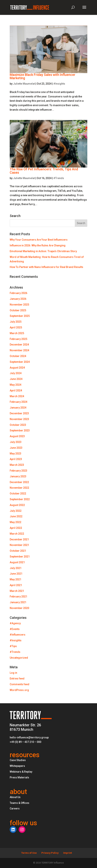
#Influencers (18, 635)
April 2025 (16, 327)
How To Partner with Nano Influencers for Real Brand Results (46, 267)
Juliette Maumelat (24, 84)
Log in (13, 673)
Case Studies (18, 760)
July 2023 (16, 442)
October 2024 (18, 356)
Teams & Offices (19, 803)
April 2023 (16, 459)
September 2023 (20, 430)
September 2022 (20, 499)
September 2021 (20, 557)
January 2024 (18, 408)
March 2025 (17, 333)
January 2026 (18, 299)
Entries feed (17, 679)
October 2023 (18, 425)
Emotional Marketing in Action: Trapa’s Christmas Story (43, 251)
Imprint (68, 853)
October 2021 (18, 551)
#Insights (59, 84)
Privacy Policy (50, 853)
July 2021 (16, 568)
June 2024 (16, 379)
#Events (15, 629)
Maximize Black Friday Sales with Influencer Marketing (43, 76)
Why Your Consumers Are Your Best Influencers (39, 240)
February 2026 (18, 293)
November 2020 (19, 608)
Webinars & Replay (21, 772)
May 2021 (15, 579)
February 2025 (18, 339)
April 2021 (16, 585)
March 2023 (17, 465)
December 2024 (19, 345)
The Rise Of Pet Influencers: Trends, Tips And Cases (44, 171)
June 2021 (16, 574)
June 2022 (16, 516)
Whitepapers (17, 766)
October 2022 (18, 494)
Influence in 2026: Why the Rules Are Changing (38, 245)
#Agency (15, 623)
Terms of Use (29, 853)
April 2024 (16, 390)
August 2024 (17, 368)
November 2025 (19, 305)
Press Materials (19, 777)
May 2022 (15, 522)
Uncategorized (19, 658)
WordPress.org (19, 690)
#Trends (59, 178)
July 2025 (16, 322)
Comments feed (19, 684)
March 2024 (17, 396)
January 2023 (18, 476)
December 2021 (19, 539)
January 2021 (18, 602)
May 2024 (15, 385)
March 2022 (17, 534)
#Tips (13, 646)
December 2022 (19, 482)
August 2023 (17, 436)
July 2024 (16, 373)
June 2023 (16, 448)
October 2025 (18, 310)
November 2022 (19, 488)
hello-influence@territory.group (29, 737)
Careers (15, 808)
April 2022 (16, 528)
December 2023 (19, 413)
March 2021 (17, 591)
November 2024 (19, 350)
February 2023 (18, 471)
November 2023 (19, 419)
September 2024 (20, 362)
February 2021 (18, 597)
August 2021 (17, 562)
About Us (15, 797)
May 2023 (15, 454)
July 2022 (16, 511)
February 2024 (18, 402)
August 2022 (17, 505)
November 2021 (19, 545)
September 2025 (20, 316)
